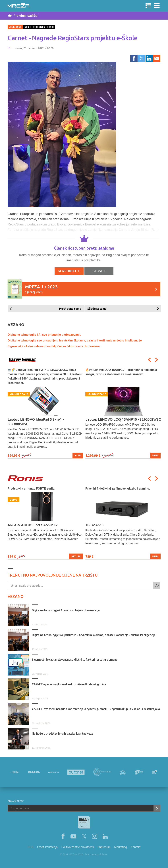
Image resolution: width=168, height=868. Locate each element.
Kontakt (136, 847)
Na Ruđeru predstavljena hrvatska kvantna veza (63, 734)
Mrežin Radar (15, 27)
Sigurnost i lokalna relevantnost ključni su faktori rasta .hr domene (54, 346)
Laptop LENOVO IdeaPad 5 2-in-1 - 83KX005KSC (36, 422)
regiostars (39, 27)
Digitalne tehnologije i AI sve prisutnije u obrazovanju (44, 335)
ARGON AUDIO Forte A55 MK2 (33, 525)
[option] (45, 413)
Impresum (104, 847)
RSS (31, 847)
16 (27, 698)
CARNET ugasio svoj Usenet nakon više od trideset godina (69, 684)
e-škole (51, 27)
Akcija (76, 556)
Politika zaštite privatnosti (78, 847)
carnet (27, 27)
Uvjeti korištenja (47, 847)
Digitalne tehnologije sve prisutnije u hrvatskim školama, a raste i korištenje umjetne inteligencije (75, 340)
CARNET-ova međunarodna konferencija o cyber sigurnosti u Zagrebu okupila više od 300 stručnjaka (96, 709)
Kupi (78, 455)
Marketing (121, 847)
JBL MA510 (94, 525)
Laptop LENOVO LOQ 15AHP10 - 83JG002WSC (123, 419)
